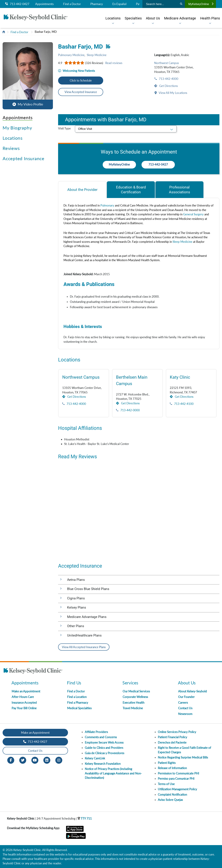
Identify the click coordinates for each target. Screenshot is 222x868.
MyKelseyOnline (201, 4)
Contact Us (185, 708)
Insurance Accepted (24, 703)
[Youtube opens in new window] (35, 760)
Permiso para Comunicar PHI (176, 779)
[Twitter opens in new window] (23, 760)
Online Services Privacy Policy (177, 732)
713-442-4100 (183, 404)
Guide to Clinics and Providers (104, 748)
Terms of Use (166, 784)
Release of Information (172, 768)
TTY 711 (85, 818)
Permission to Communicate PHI (178, 773)
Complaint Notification (172, 795)
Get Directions (168, 86)
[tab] (82, 190)
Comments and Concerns (101, 737)
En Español (119, 4)
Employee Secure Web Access (104, 742)
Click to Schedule (81, 80)
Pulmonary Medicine (71, 55)
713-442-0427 (17, 4)
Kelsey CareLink (95, 758)
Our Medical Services (136, 691)
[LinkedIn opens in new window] (47, 760)
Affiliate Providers (96, 732)
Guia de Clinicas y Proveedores (104, 753)
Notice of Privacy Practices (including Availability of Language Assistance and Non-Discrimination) (113, 773)
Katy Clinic (180, 377)
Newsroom (185, 714)
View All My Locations (173, 93)
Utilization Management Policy (177, 789)
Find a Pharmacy (78, 703)
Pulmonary (107, 205)
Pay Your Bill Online (24, 708)
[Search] (181, 4)
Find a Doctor (72, 4)
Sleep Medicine (97, 55)
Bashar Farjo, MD (46, 32)
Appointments (44, 4)
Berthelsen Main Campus (132, 380)
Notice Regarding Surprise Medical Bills (183, 757)
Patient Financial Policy (172, 737)
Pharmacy (97, 4)
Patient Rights (167, 763)
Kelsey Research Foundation (103, 764)
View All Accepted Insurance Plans (84, 647)
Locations (13, 138)
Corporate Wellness (135, 697)
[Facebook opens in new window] (11, 760)
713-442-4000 (168, 79)
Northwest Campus (166, 63)
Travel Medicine (133, 708)
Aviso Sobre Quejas (170, 800)
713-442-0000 (130, 410)
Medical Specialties (79, 708)
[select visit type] (126, 129)
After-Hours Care (23, 697)
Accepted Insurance (24, 158)
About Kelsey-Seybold (193, 691)
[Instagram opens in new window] (59, 760)
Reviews (11, 148)
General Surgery (193, 214)
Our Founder (186, 697)
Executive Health (133, 703)
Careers (183, 703)
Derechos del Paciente (172, 742)
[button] (28, 75)
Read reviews (114, 63)
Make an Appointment (26, 691)
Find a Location (77, 697)
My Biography (17, 128)
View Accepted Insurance (81, 92)
